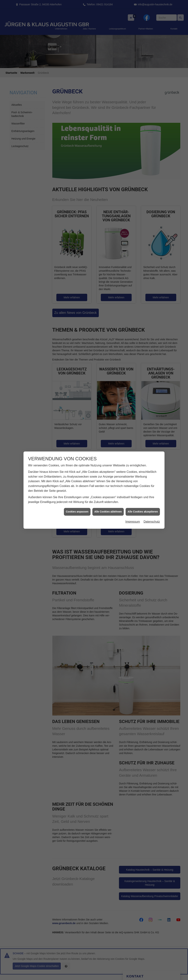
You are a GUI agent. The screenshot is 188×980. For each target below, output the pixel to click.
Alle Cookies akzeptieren (143, 512)
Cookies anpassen (77, 512)
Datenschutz (152, 522)
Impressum (133, 522)
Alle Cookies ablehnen (108, 512)
